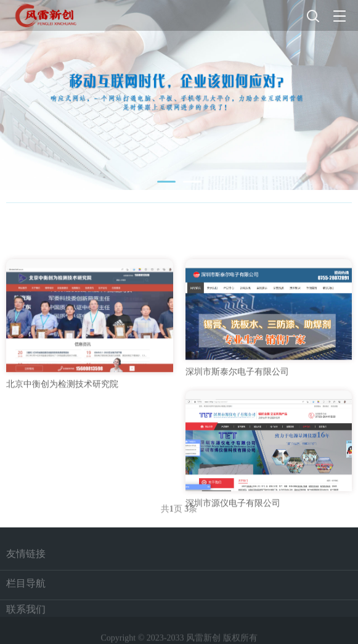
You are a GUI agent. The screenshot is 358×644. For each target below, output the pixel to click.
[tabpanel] (179, 95)
